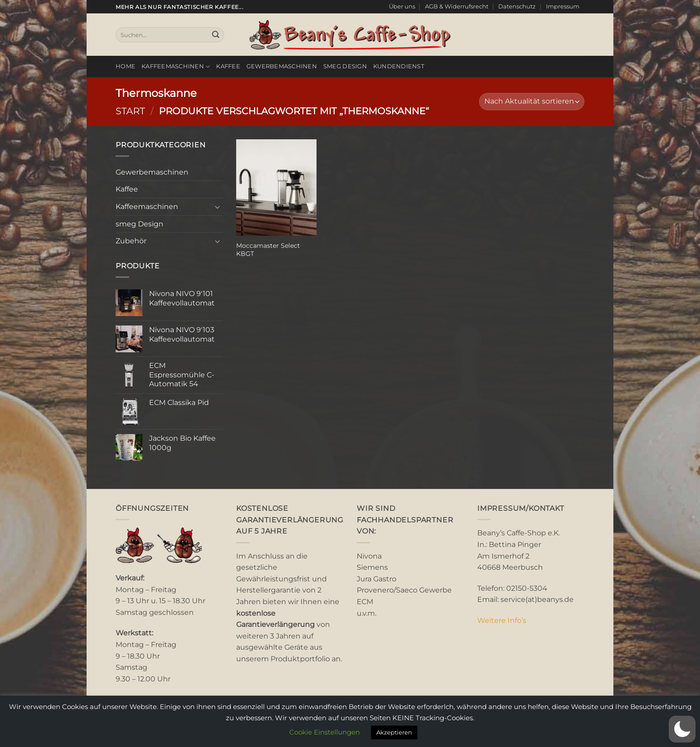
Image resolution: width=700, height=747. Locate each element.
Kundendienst (399, 66)
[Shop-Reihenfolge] (532, 102)
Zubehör (131, 241)
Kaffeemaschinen (176, 67)
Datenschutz (517, 6)
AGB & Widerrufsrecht (457, 6)
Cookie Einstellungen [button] (325, 732)
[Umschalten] (217, 207)
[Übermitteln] (216, 35)
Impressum (563, 6)
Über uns (402, 6)
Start (130, 111)
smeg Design (345, 66)
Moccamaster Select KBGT (268, 250)
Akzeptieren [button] (394, 732)
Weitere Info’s (502, 620)
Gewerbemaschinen (282, 66)
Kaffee (228, 66)
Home (125, 66)
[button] (682, 729)
